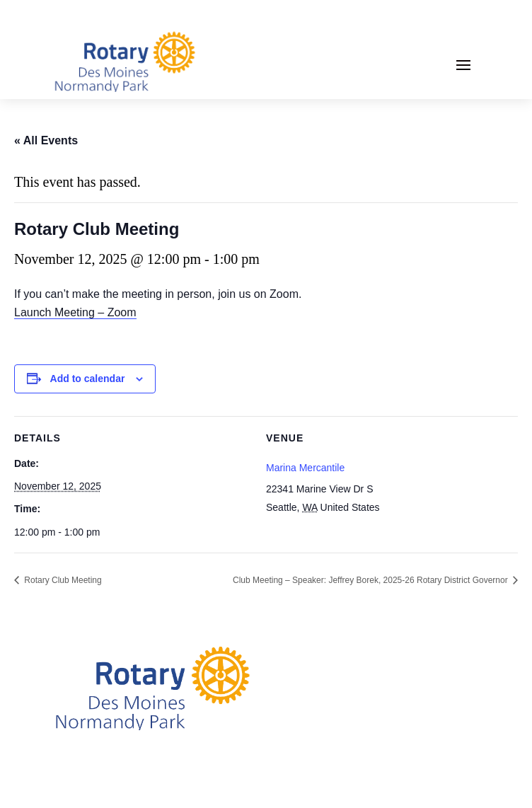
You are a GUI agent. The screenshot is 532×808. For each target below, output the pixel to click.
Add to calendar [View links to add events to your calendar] (88, 379)
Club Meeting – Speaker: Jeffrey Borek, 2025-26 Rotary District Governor (371, 580)
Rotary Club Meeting (62, 580)
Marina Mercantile (305, 468)
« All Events (46, 140)
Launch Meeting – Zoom (75, 312)
